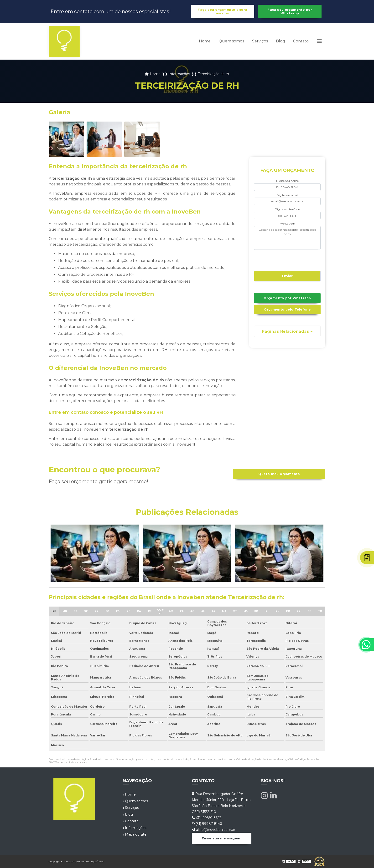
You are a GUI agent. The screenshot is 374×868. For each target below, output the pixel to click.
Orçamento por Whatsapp (287, 298)
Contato (301, 41)
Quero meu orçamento (279, 474)
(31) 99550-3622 (207, 818)
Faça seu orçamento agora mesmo (222, 11)
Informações (134, 828)
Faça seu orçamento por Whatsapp (290, 11)
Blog (280, 41)
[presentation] (283, 260)
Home (205, 41)
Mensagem (287, 223)
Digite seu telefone (287, 209)
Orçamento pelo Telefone (287, 309)
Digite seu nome (287, 181)
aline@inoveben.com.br (213, 830)
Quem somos (231, 41)
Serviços (260, 41)
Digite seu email (287, 195)
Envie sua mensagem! (222, 838)
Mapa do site (135, 834)
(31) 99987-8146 (207, 824)
